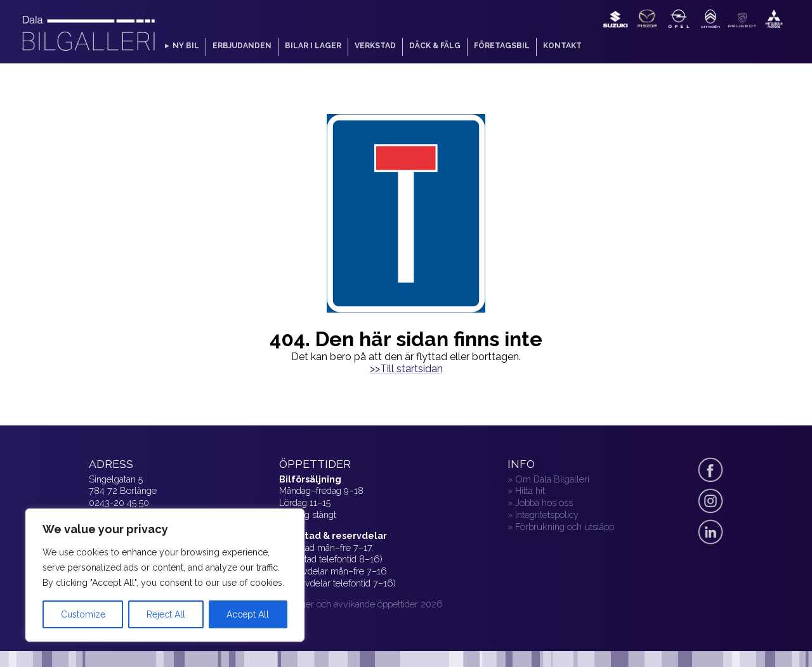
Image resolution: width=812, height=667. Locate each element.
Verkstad (375, 46)
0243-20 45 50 (119, 502)
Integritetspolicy (547, 515)
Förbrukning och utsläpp (565, 527)
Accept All (248, 614)
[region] (165, 575)
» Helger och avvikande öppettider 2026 (361, 604)
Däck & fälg (435, 46)
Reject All (166, 614)
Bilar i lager (313, 46)
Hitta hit (530, 490)
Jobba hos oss (544, 502)
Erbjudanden (242, 46)
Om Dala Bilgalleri (552, 479)
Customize (83, 614)
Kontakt (562, 46)
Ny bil (186, 46)
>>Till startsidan (406, 369)
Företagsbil (502, 46)
